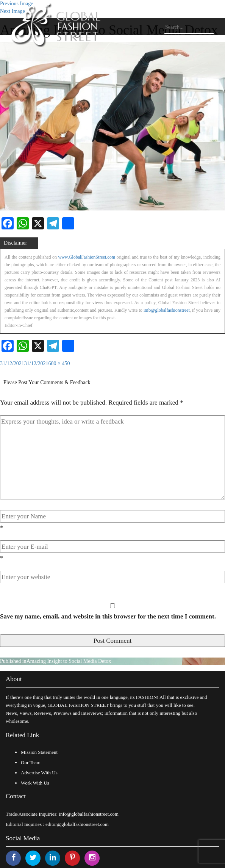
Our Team (31, 762)
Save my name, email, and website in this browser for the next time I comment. (108, 616)
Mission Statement (39, 752)
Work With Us (35, 783)
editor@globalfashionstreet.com (77, 824)
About (14, 679)
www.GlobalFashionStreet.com (87, 257)
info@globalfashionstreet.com (88, 814)
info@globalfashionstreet (167, 310)
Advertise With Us (39, 773)
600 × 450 (59, 363)
